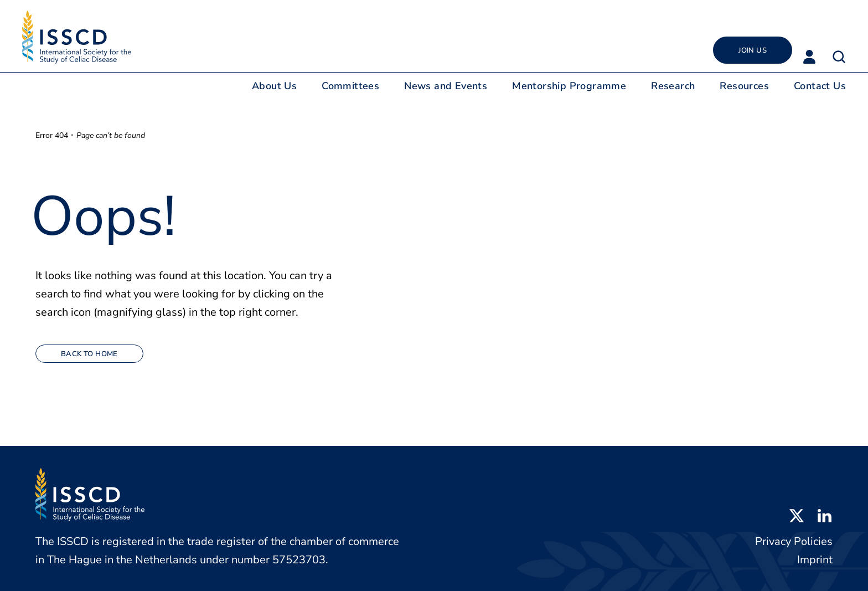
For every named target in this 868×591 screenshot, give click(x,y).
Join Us (753, 50)
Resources (744, 86)
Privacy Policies (794, 541)
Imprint (815, 560)
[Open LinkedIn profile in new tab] (824, 515)
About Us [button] (274, 86)
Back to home (89, 354)
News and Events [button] (446, 86)
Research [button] (673, 86)
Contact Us (820, 86)
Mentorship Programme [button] (569, 86)
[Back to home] (77, 37)
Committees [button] (350, 86)
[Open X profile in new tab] (797, 515)
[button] (839, 57)
